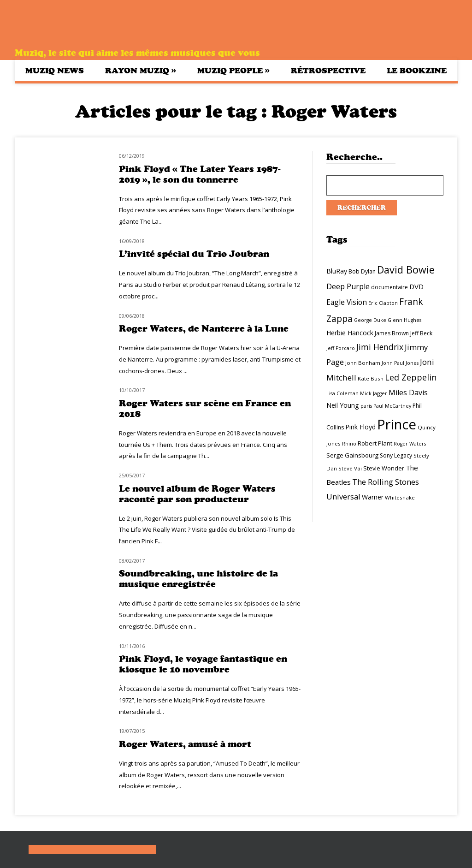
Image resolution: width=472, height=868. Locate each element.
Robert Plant (375, 443)
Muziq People (233, 70)
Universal (343, 496)
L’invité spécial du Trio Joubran (194, 254)
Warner (373, 497)
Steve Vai (350, 468)
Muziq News (55, 71)
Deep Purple (348, 286)
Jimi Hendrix (380, 347)
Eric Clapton (383, 303)
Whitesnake (400, 497)
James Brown (392, 333)
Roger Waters (410, 444)
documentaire (389, 287)
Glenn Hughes (404, 320)
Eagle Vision (347, 302)
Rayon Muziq (141, 70)
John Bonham (363, 363)
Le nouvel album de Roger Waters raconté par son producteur (197, 494)
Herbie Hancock (350, 333)
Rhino (349, 444)
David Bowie (406, 270)
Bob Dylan (362, 271)
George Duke (370, 320)
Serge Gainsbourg (352, 455)
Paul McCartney (392, 406)
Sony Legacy (396, 455)
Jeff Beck (421, 333)
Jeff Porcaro (341, 348)
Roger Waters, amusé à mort (185, 744)
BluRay (337, 271)
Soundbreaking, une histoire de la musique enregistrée (198, 579)
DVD (416, 286)
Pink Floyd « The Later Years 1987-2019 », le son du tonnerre (200, 174)
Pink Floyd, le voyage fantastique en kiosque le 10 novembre (203, 664)
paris (366, 406)
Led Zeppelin (411, 377)
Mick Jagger (374, 393)
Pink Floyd (360, 427)
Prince (397, 424)
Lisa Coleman (342, 393)
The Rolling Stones (386, 482)
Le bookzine (417, 71)
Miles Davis (408, 392)
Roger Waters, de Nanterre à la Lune (204, 329)
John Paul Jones (400, 363)
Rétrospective (328, 71)
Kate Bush (371, 378)
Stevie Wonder (384, 468)
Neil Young (343, 405)
